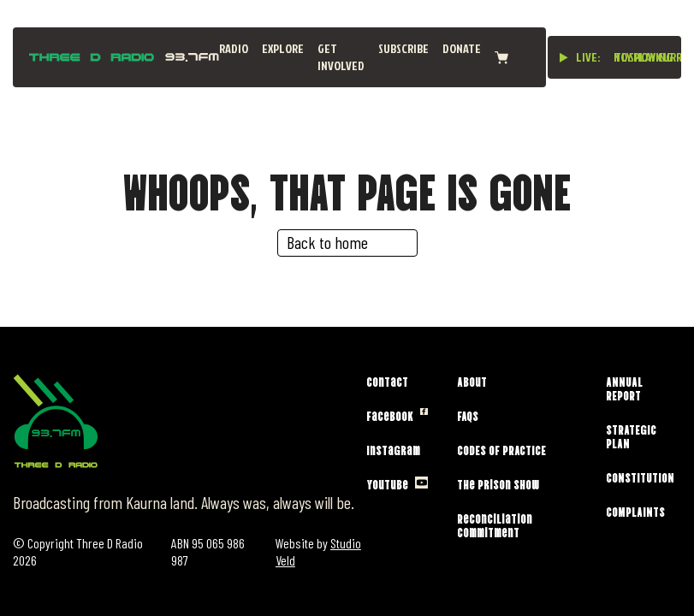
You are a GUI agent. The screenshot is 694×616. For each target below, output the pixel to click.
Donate (462, 48)
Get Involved (341, 57)
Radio (234, 48)
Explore (283, 48)
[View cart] (501, 58)
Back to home (327, 242)
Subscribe (403, 48)
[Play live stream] (564, 57)
